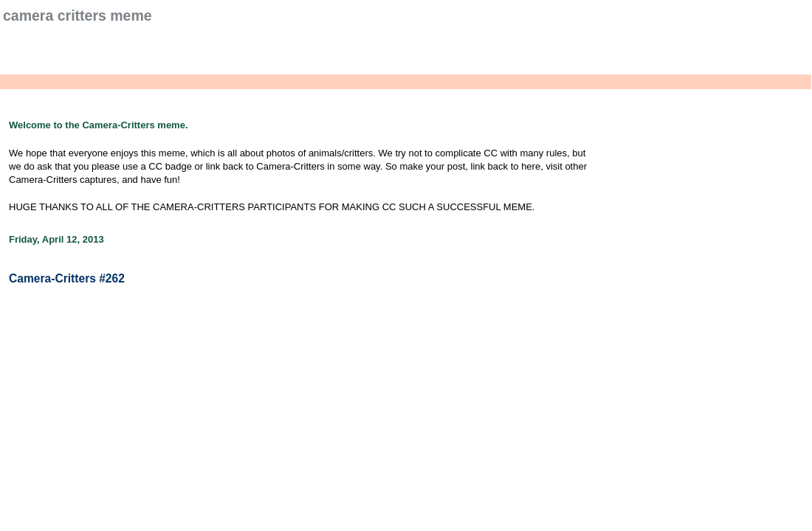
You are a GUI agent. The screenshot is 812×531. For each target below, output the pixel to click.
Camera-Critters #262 (67, 278)
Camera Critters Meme (78, 15)
